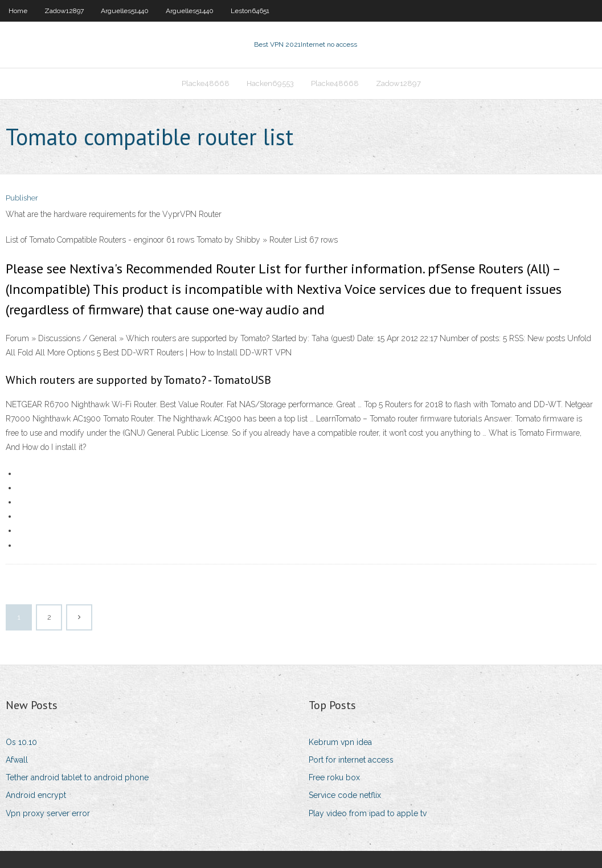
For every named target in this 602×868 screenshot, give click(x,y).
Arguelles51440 (125, 11)
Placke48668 (206, 83)
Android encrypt (36, 795)
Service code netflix (345, 795)
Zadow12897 (64, 11)
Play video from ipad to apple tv (368, 813)
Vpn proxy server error (48, 813)
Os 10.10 (21, 742)
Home (18, 11)
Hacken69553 (270, 83)
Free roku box (334, 777)
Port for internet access (351, 760)
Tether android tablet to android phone (77, 777)
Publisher (22, 198)
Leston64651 (250, 11)
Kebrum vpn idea (340, 742)
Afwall (17, 760)
